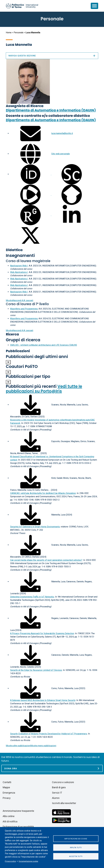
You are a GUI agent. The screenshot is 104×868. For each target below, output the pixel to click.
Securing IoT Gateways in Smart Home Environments (35, 527)
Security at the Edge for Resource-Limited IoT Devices (36, 670)
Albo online (9, 816)
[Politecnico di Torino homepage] (22, 6)
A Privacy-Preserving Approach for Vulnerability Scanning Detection (42, 633)
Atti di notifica (10, 821)
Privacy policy (10, 861)
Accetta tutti (76, 856)
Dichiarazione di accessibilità (18, 827)
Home (9, 33)
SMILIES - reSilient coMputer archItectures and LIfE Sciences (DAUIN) (44, 345)
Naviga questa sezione (52, 56)
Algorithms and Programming (24, 309)
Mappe (6, 787)
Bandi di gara (59, 787)
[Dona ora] (52, 768)
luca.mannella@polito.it (62, 133)
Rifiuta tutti (76, 847)
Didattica (14, 250)
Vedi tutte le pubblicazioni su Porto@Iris (44, 389)
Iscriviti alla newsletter (64, 803)
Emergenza (9, 793)
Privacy (7, 798)
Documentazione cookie (28, 861)
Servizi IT (57, 793)
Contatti (7, 782)
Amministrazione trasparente (18, 811)
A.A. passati (19, 300)
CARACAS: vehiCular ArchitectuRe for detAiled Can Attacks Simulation (43, 493)
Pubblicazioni (18, 351)
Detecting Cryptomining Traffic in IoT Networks (32, 597)
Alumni (56, 798)
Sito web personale (61, 154)
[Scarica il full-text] (30, 405)
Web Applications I (19, 272)
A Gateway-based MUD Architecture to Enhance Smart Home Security (43, 700)
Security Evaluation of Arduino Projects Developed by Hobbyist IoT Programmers (49, 734)
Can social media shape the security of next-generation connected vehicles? (46, 560)
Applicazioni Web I (19, 266)
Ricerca (12, 334)
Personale (19, 33)
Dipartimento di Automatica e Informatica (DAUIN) (51, 110)
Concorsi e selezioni (63, 782)
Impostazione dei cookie (76, 839)
